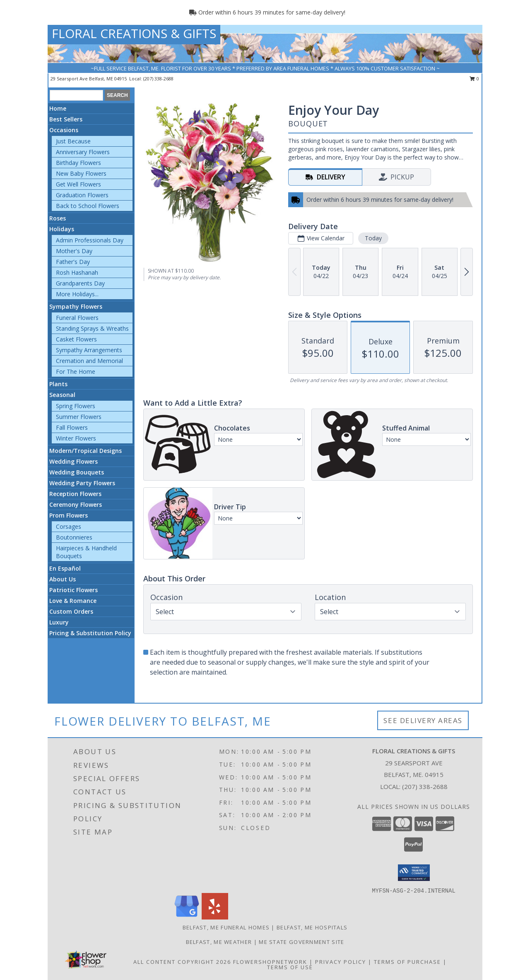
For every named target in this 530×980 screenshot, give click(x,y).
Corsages (69, 526)
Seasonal (62, 395)
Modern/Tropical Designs (86, 451)
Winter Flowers (76, 438)
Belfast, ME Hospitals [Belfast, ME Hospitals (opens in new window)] (312, 927)
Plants (58, 384)
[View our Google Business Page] (187, 917)
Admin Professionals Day (90, 240)
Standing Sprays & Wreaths (92, 328)
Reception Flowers (75, 494)
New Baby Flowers (81, 173)
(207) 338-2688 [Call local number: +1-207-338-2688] (158, 79)
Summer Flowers (79, 417)
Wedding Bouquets (77, 472)
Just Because (73, 141)
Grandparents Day (80, 283)
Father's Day (73, 262)
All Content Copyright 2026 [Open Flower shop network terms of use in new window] (182, 962)
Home (58, 108)
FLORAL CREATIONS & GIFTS (134, 33)
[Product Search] (76, 95)
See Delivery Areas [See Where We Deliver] (423, 720)
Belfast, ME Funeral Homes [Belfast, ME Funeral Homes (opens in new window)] (226, 927)
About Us (63, 579)
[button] (414, 873)
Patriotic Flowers (73, 590)
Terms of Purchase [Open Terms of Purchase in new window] (407, 962)
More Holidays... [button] (77, 294)
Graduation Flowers (82, 195)
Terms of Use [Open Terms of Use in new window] (290, 967)
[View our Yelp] (215, 917)
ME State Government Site (301, 942)
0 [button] (474, 79)
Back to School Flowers (88, 206)
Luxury (59, 622)
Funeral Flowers (77, 318)
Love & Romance (73, 601)
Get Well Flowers (78, 184)
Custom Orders (71, 611)
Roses (58, 218)
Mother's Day (74, 251)
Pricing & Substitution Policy (90, 633)
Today (373, 238)
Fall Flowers (72, 427)
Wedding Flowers (73, 461)
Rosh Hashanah (77, 272)
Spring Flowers (76, 406)
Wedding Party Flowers (82, 483)
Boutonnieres (74, 537)
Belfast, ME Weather (219, 942)
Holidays (62, 229)
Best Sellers (66, 119)
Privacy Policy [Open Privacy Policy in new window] (341, 962)
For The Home (76, 371)
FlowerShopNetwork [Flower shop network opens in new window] (270, 962)
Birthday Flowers (78, 163)
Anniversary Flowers (83, 152)
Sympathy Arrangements (89, 350)
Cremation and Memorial (89, 361)
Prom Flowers (69, 515)
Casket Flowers (76, 339)
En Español (65, 568)
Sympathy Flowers (76, 306)
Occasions (64, 130)
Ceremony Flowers (76, 505)
